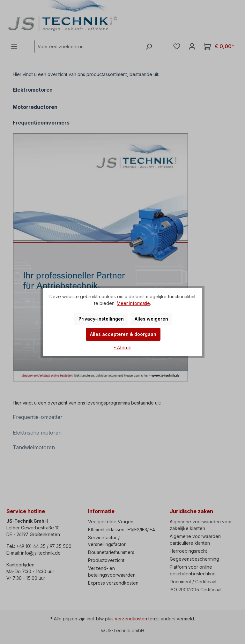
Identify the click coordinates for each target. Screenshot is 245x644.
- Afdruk (122, 348)
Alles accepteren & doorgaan (123, 334)
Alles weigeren (151, 319)
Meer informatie (133, 303)
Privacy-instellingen (101, 319)
